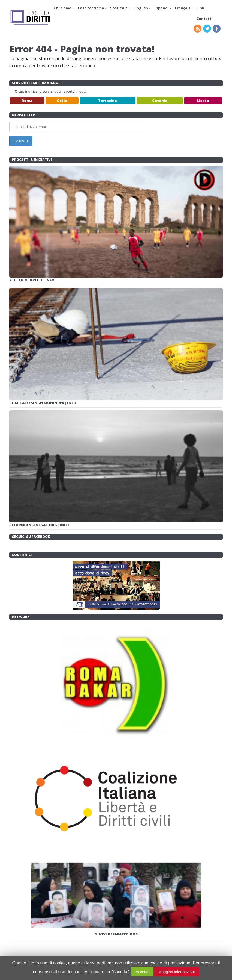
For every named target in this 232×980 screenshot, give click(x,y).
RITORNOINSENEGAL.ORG (34, 525)
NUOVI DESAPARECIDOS (116, 934)
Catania (160, 101)
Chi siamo (63, 8)
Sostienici (119, 8)
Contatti (205, 19)
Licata (203, 101)
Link (200, 8)
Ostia (62, 101)
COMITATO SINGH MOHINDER (37, 403)
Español (162, 8)
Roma (27, 101)
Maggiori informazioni (177, 972)
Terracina (108, 101)
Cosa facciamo (91, 8)
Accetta (142, 972)
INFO (50, 280)
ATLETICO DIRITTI (26, 280)
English (141, 8)
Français (183, 8)
